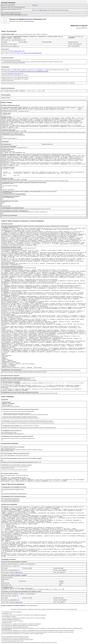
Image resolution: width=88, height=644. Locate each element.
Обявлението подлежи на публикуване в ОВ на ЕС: (11, 9)
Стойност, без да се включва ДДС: (9, 131)
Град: (3, 42)
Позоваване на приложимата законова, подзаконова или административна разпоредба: (19, 380)
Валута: (23, 131)
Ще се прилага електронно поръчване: (9, 499)
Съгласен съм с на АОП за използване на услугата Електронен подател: (51, 10)
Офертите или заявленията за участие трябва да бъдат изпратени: (15, 78)
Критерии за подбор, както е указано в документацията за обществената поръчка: (18, 248)
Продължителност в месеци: (9, 468)
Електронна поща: (5, 46)
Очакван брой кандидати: (7, 192)
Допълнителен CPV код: (24, 111)
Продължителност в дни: (7, 184)
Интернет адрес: (7, 572)
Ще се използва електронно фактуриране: (10, 500)
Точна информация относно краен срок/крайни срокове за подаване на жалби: (17, 588)
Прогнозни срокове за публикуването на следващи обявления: (14, 494)
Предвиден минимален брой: (10, 193)
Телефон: (71, 44)
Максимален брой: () (21, 194)
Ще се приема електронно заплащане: (9, 501)
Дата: (2, 455)
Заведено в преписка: (6, 15)
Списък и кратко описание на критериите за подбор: (12, 249)
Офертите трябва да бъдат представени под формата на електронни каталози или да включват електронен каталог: (26, 209)
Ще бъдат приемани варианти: (8, 197)
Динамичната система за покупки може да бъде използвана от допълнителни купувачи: (20, 418)
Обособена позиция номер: (48, 144)
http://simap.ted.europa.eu (29, 21)
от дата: (12, 7)
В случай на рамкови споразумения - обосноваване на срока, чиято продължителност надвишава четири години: (26, 415)
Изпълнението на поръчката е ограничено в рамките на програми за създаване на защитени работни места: (23, 372)
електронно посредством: (7, 80)
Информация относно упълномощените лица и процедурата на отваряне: (16, 479)
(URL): (3, 71)
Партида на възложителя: (6, 5)
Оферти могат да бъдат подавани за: (9, 138)
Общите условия (43, 10)
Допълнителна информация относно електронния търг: (13, 434)
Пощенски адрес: (5, 40)
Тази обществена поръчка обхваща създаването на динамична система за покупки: (19, 417)
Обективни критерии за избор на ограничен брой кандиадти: (14, 195)
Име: (15, 172)
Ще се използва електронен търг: (8, 432)
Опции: (4, 202)
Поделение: (35, 5)
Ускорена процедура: (6, 405)
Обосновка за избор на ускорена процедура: (11, 406)
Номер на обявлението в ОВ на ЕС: (8, 449)
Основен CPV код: (6, 147)
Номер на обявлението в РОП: (7, 451)
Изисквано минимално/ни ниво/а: (8, 262)
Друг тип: (3, 91)
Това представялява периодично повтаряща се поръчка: (13, 490)
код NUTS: (22, 42)
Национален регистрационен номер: (76, 37)
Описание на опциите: (7, 206)
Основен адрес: (6, 51)
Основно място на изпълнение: (8, 151)
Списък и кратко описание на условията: (10, 227)
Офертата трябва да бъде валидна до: (9, 467)
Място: (3, 476)
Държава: (71, 42)
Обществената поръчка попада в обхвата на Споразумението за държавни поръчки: (19, 438)
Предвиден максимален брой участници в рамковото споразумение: (17, 414)
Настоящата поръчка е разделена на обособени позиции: (13, 135)
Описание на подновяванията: (8, 190)
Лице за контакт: (5, 44)
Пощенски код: (46, 42)
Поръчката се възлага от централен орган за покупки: (13, 63)
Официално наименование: (7, 37)
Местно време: (19, 455)
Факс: (70, 46)
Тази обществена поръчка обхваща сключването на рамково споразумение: (17, 411)
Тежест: (67, 173)
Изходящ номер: (5, 7)
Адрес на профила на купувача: (9, 53)
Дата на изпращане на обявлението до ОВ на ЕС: (11, 13)
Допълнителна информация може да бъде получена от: (13, 74)
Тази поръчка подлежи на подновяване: (10, 186)
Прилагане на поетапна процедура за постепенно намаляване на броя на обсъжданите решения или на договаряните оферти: (27, 423)
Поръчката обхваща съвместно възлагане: (10, 60)
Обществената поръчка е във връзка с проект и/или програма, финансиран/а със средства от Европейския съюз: (25, 212)
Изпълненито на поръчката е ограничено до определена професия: (15, 379)
